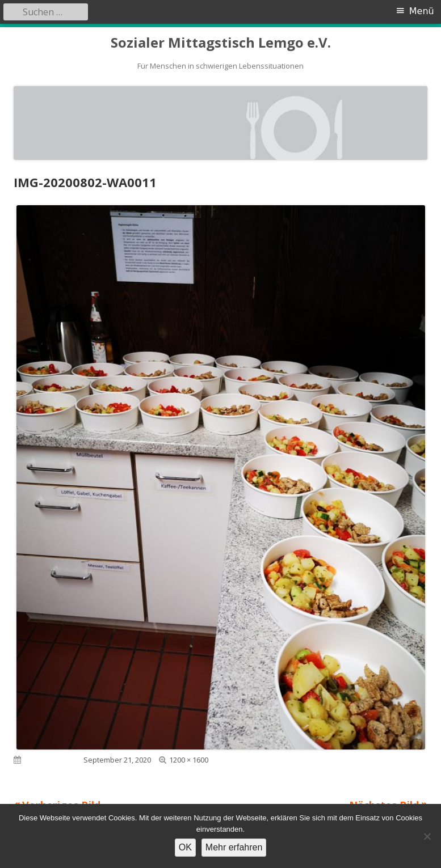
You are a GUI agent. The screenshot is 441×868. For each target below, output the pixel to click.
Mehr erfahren (234, 847)
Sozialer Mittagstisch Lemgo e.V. (221, 43)
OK (185, 847)
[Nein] (427, 836)
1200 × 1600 (189, 760)
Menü (422, 11)
